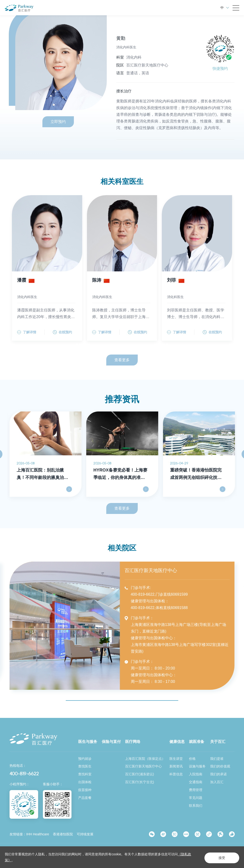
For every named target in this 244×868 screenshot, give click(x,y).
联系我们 (196, 805)
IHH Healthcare (38, 834)
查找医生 (85, 766)
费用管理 (196, 790)
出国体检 (85, 782)
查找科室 (85, 774)
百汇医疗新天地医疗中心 (143, 766)
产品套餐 (85, 797)
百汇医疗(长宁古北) (140, 782)
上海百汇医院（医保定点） (145, 758)
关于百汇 (218, 741)
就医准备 (197, 741)
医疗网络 (133, 741)
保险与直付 (111, 741)
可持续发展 (85, 834)
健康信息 (177, 741)
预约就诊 (85, 758)
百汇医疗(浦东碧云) (140, 774)
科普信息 (176, 774)
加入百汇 (217, 782)
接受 (219, 858)
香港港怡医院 (63, 834)
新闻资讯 (176, 766)
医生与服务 (88, 741)
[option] (46, 456)
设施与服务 (197, 766)
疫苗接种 (85, 790)
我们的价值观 (220, 766)
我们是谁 (217, 758)
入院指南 (196, 774)
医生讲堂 (176, 758)
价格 (192, 758)
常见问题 (196, 797)
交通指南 (196, 782)
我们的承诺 (219, 774)
